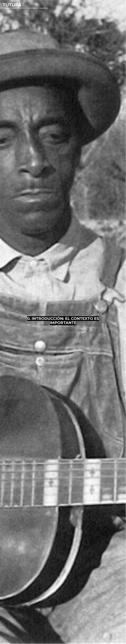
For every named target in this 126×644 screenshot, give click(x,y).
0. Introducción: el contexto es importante (63, 321)
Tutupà (12, 5)
